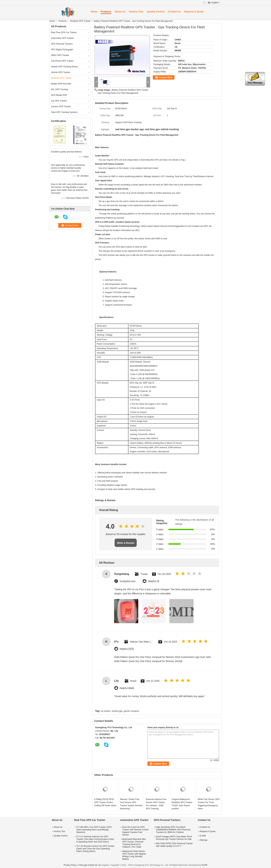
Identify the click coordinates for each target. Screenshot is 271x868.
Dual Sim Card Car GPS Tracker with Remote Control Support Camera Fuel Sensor (135, 831)
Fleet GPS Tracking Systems (64, 112)
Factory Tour (136, 12)
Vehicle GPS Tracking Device (64, 67)
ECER (204, 865)
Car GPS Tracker (59, 101)
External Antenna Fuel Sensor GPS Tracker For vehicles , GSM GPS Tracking (156, 804)
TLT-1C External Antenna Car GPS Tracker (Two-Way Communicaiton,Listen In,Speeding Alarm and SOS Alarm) (95, 839)
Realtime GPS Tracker (80, 21)
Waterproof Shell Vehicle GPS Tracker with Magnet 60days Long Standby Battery (134, 855)
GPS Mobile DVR (59, 95)
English (216, 3)
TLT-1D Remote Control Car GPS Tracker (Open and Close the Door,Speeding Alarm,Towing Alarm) (95, 849)
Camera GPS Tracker (61, 107)
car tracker (106, 711)
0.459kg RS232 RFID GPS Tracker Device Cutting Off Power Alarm (105, 802)
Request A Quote (194, 12)
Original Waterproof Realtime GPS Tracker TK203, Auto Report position (182, 804)
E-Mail (203, 836)
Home (94, 12)
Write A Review (126, 543)
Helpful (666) (127, 688)
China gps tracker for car (90, 865)
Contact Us (174, 12)
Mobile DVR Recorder (61, 84)
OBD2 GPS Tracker (60, 55)
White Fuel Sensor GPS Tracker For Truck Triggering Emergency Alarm (209, 804)
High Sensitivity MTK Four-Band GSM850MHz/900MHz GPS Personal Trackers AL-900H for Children (173, 830)
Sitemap (204, 840)
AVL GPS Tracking (60, 89)
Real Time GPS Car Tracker (64, 32)
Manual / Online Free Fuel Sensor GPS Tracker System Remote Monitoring (131, 804)
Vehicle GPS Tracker (61, 72)
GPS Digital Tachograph (62, 50)
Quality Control (156, 12)
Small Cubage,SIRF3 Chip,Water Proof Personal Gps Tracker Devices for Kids (174, 838)
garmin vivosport (132, 711)
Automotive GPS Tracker (62, 38)
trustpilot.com (128, 581)
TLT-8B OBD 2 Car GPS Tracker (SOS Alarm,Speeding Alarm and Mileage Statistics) (94, 830)
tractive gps (117, 711)
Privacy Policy (70, 865)
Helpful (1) (154, 581)
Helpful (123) (127, 649)
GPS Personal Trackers (62, 44)
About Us (120, 12)
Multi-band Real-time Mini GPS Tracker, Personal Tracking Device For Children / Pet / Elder (134, 843)
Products (106, 12)
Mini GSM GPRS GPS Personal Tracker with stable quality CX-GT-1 (174, 845)
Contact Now (165, 77)
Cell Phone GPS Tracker (62, 61)
